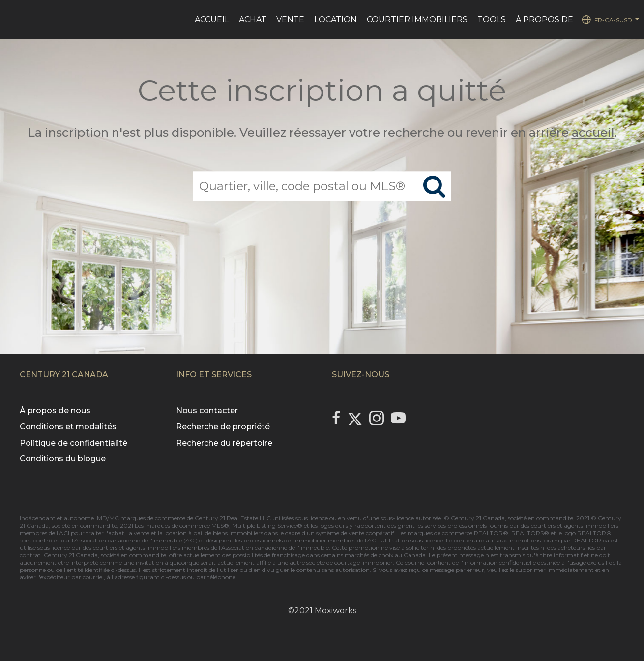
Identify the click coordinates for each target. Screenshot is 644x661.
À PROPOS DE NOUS (558, 19)
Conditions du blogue (63, 459)
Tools (492, 19)
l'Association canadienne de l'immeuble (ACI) (135, 540)
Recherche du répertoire (224, 443)
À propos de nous (55, 410)
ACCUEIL (212, 19)
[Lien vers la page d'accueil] (13, 20)
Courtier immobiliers (417, 19)
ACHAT (253, 19)
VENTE (290, 19)
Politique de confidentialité (73, 443)
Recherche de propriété (223, 427)
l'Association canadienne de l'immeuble (273, 548)
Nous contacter (207, 410)
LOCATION (336, 19)
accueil (593, 133)
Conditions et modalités (68, 427)
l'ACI (63, 533)
